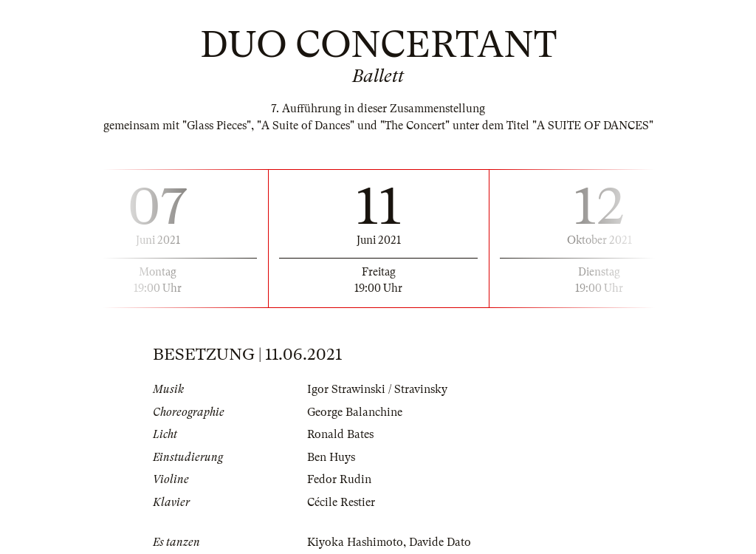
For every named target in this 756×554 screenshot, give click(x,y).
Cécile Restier (341, 502)
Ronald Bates (340, 434)
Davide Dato (440, 542)
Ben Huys (331, 457)
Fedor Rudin (339, 479)
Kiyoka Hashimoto (355, 542)
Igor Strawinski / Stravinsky (377, 389)
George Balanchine (355, 412)
